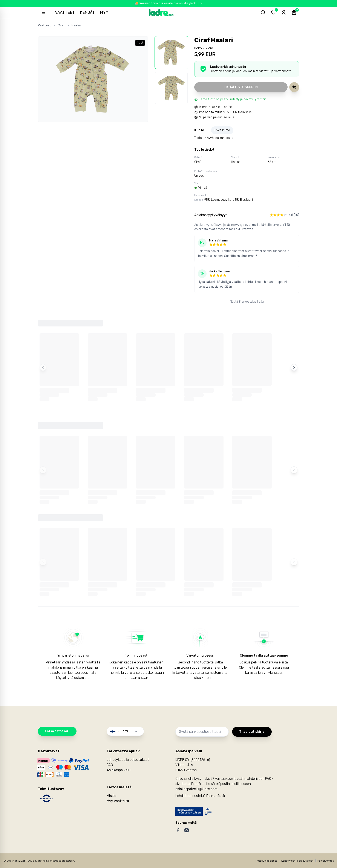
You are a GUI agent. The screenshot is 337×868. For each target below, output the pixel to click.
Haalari (76, 25)
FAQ (110, 765)
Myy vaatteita (118, 801)
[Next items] (294, 367)
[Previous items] (43, 367)
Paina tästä (216, 796)
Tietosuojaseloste (266, 861)
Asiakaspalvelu (119, 770)
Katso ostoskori (57, 731)
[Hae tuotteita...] (263, 12)
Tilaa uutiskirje (252, 732)
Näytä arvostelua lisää (247, 302)
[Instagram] (187, 830)
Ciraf (61, 25)
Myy (104, 12)
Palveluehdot (326, 861)
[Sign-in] (284, 12)
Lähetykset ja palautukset (128, 760)
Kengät (87, 12)
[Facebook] (178, 830)
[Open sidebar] (43, 12)
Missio (111, 796)
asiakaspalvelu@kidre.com (196, 789)
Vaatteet (65, 12)
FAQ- (269, 779)
